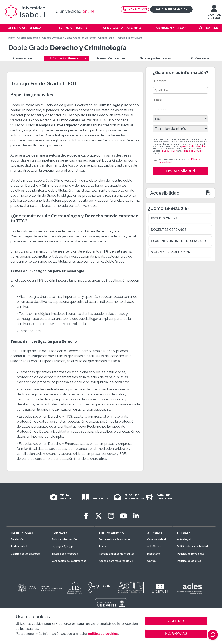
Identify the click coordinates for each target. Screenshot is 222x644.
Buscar (211, 28)
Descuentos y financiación (115, 539)
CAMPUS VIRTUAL (214, 14)
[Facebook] (86, 516)
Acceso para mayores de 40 (116, 561)
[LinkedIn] (136, 516)
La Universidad (73, 28)
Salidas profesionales (155, 58)
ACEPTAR (176, 621)
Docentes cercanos (169, 230)
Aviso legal (184, 539)
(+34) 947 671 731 (63, 547)
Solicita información (171, 9)
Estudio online (164, 218)
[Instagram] (111, 516)
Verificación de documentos (69, 561)
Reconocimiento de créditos (117, 554)
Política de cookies (189, 561)
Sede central (19, 547)
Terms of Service (193, 151)
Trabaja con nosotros (65, 554)
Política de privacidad (191, 554)
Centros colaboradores (25, 554)
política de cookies (103, 634)
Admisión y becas (171, 28)
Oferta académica (24, 28)
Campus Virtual (157, 539)
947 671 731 (135, 9)
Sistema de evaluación (171, 252)
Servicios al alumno (122, 28)
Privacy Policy (169, 151)
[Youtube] (124, 516)
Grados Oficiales (52, 38)
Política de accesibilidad (192, 547)
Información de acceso (111, 58)
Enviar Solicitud (180, 171)
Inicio (12, 38)
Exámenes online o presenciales (179, 241)
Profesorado (200, 58)
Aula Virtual (154, 547)
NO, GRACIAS (176, 633)
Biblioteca (154, 554)
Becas (103, 547)
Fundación (17, 539)
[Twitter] (98, 516)
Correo (151, 561)
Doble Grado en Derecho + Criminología (89, 38)
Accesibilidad (165, 193)
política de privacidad (194, 146)
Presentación (22, 58)
